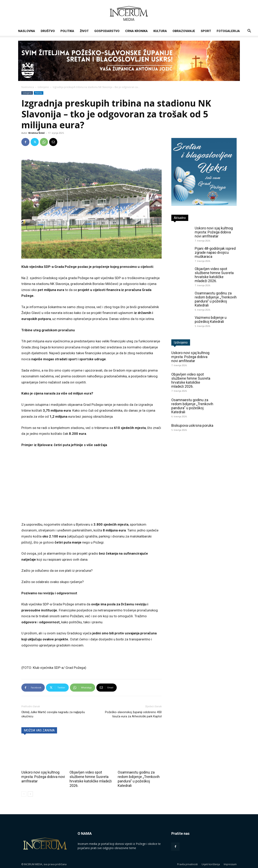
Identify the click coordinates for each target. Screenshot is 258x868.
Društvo (48, 31)
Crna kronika (136, 31)
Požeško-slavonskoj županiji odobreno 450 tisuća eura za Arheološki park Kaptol (133, 714)
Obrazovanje (184, 31)
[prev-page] (24, 794)
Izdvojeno (43, 87)
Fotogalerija (228, 31)
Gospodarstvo (107, 31)
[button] (249, 31)
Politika (67, 31)
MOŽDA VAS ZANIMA (39, 730)
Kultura (160, 31)
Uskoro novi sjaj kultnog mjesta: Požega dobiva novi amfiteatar (43, 777)
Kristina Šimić (37, 133)
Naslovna (27, 31)
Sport (206, 31)
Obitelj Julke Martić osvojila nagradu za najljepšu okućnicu (53, 714)
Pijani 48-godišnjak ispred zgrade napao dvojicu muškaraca (215, 252)
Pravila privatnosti (187, 864)
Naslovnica (28, 87)
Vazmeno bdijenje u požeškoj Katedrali (211, 320)
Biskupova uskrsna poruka (192, 425)
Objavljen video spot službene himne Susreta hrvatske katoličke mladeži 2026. (91, 779)
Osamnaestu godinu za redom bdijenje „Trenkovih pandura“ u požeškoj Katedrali (139, 779)
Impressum (230, 864)
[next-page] (30, 794)
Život (84, 31)
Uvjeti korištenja (211, 864)
